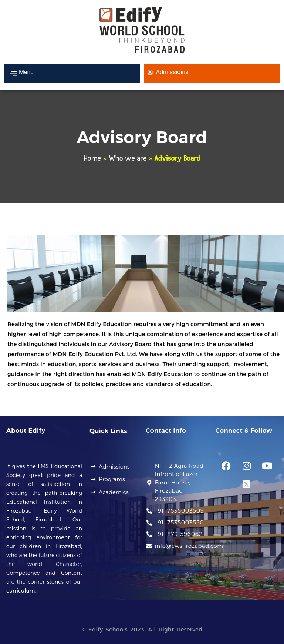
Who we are (128, 158)
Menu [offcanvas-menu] (22, 73)
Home (92, 158)
